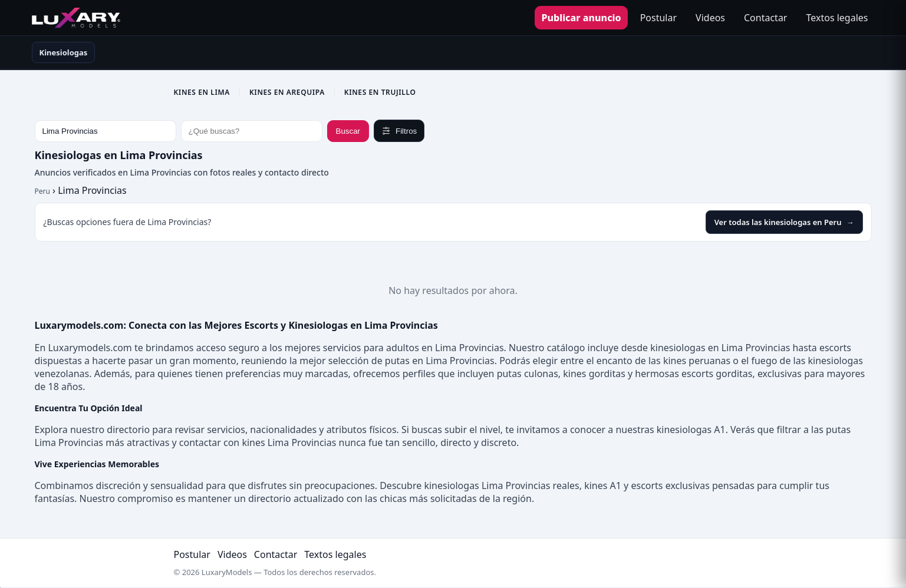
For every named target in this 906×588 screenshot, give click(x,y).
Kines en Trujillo (380, 92)
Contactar (765, 18)
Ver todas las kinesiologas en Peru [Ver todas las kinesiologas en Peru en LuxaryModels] (784, 222)
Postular (658, 18)
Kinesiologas (64, 52)
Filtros (399, 131)
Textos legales (837, 18)
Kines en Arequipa (287, 92)
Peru (42, 191)
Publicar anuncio (581, 18)
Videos (710, 18)
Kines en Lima (202, 92)
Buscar (348, 131)
